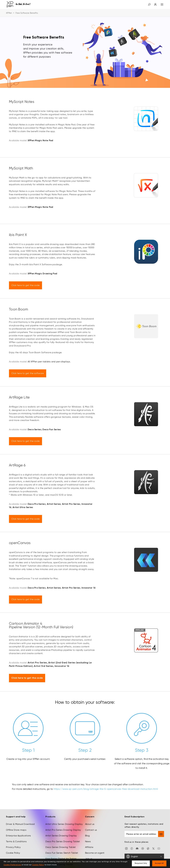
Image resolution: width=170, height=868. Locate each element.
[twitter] (153, 848)
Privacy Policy (13, 847)
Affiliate (89, 847)
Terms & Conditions (16, 841)
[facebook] (132, 848)
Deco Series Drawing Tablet (61, 847)
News (88, 841)
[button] (149, 4)
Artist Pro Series (37, 663)
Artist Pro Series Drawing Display (63, 830)
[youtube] (159, 848)
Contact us (91, 830)
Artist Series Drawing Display (61, 836)
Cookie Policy (13, 853)
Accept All (159, 863)
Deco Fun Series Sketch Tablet (62, 853)
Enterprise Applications (18, 836)
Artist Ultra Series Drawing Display (64, 824)
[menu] (160, 4)
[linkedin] (143, 848)
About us (90, 824)
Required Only (141, 863)
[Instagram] (126, 848)
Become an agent (95, 853)
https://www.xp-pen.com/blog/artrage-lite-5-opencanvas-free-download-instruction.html (105, 789)
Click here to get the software (28, 373)
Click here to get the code (25, 285)
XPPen (9, 13)
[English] (144, 857)
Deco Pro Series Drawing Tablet (63, 841)
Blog (87, 836)
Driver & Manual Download (20, 824)
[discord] (137, 848)
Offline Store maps (16, 830)
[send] (161, 834)
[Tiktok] (148, 848)
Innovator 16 (62, 666)
